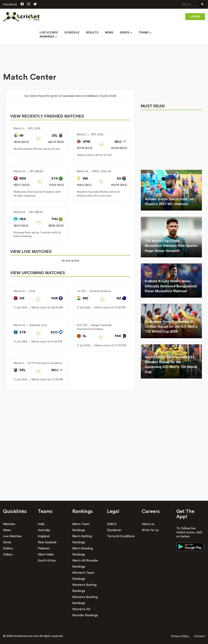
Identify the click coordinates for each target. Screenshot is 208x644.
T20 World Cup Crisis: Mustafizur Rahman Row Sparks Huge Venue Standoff (171, 246)
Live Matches (12, 536)
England (44, 536)
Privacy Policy (180, 636)
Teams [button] (145, 33)
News (109, 33)
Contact (199, 636)
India (41, 524)
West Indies (46, 555)
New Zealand (47, 542)
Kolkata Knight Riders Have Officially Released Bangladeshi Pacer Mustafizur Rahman (171, 286)
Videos (8, 555)
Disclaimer (114, 530)
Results (92, 33)
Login (195, 17)
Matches (9, 524)
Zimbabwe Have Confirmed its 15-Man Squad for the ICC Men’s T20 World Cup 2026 (171, 327)
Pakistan (44, 548)
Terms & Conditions (121, 536)
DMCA (112, 524)
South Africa (47, 561)
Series (7, 542)
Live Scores (49, 33)
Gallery (8, 548)
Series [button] (126, 33)
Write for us (150, 530)
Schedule (72, 33)
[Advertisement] (104, 56)
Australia (44, 530)
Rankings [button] (48, 37)
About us (148, 524)
